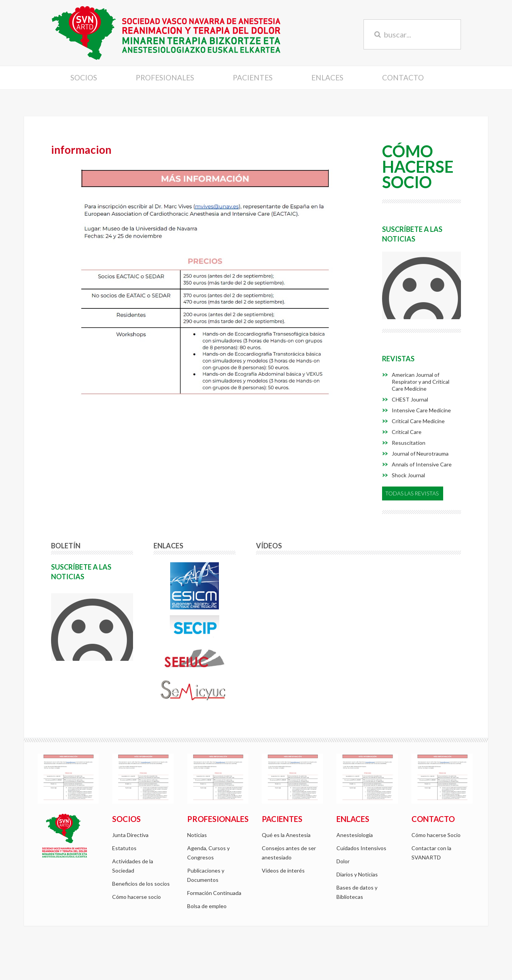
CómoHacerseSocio (418, 168)
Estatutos (124, 848)
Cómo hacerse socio (137, 897)
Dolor (343, 861)
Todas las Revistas (412, 493)
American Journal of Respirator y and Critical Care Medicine (421, 382)
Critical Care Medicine (418, 421)
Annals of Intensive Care (422, 464)
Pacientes (253, 77)
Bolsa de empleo (207, 906)
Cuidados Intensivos (361, 848)
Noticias (197, 835)
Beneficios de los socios (141, 884)
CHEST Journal (410, 399)
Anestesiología (355, 835)
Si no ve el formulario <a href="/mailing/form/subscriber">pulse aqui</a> (422, 285)
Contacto (403, 77)
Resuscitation (409, 443)
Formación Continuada (214, 893)
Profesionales (165, 77)
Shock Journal (408, 475)
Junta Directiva (130, 835)
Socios (84, 77)
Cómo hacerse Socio (436, 835)
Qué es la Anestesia (286, 835)
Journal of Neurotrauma (420, 453)
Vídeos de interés (283, 870)
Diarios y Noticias (357, 874)
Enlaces (327, 77)
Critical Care (407, 432)
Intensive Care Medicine (421, 410)
